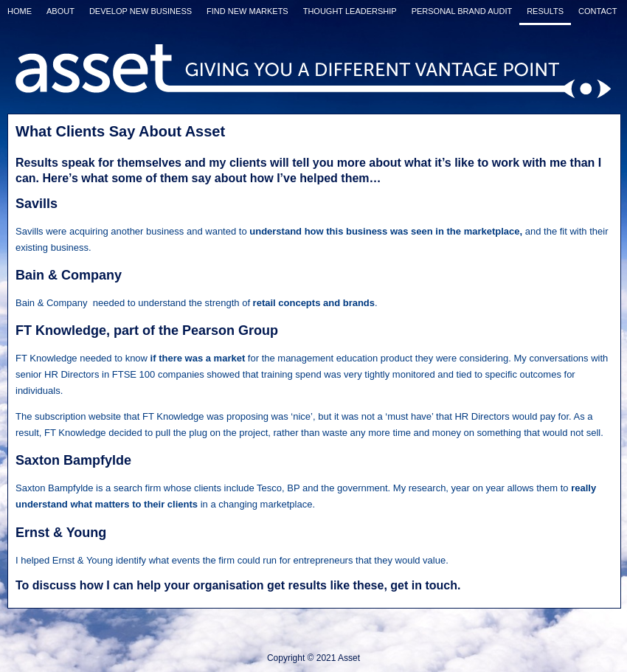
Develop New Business (141, 11)
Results (545, 11)
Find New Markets (247, 11)
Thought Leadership (350, 11)
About (60, 11)
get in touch (424, 585)
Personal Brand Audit (462, 11)
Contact (597, 11)
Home (20, 11)
